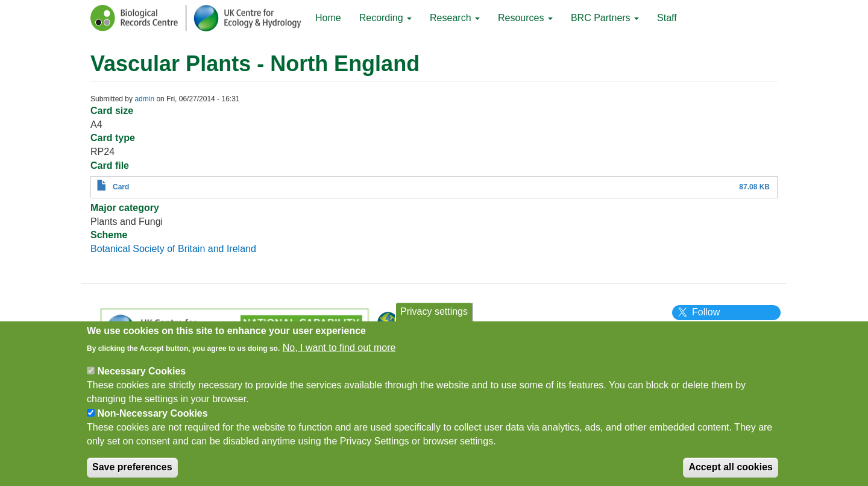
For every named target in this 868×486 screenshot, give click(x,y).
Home (328, 18)
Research (455, 18)
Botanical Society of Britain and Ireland (173, 249)
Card (121, 187)
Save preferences (132, 474)
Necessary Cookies (141, 377)
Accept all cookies (731, 474)
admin (144, 99)
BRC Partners (605, 18)
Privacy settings (434, 317)
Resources (525, 18)
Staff (667, 18)
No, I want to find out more (339, 354)
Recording (385, 18)
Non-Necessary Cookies (152, 419)
